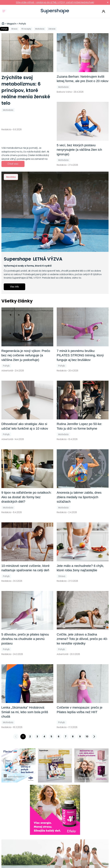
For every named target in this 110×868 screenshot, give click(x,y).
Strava (14, 29)
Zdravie (52, 29)
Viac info (14, 287)
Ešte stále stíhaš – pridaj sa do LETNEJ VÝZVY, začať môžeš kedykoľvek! (55, 2)
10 (87, 737)
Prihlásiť (103, 11)
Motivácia (40, 29)
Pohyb (4, 29)
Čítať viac (13, 164)
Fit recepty (26, 29)
